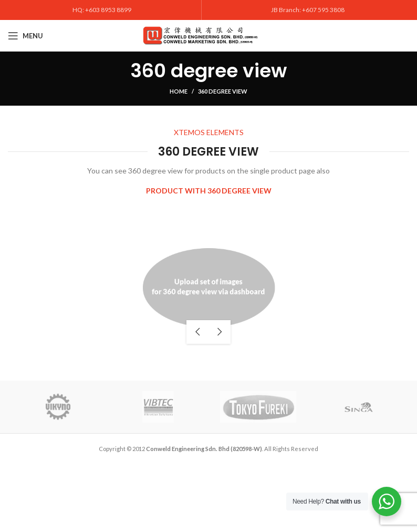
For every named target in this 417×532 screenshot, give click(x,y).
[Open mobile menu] (25, 36)
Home (179, 91)
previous (197, 332)
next (220, 332)
